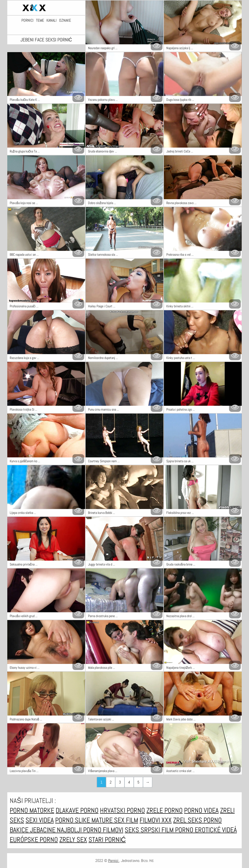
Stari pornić (107, 840)
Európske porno (34, 840)
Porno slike (73, 820)
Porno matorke (32, 810)
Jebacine (43, 830)
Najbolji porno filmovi (90, 830)
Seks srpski (143, 830)
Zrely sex (73, 840)
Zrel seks (188, 820)
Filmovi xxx (156, 820)
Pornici (27, 20)
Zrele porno (165, 810)
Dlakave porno (77, 810)
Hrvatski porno (122, 810)
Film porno (178, 830)
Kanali (52, 20)
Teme (40, 20)
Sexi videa (40, 820)
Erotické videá (216, 830)
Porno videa (201, 810)
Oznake (65, 20)
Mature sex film (115, 820)
